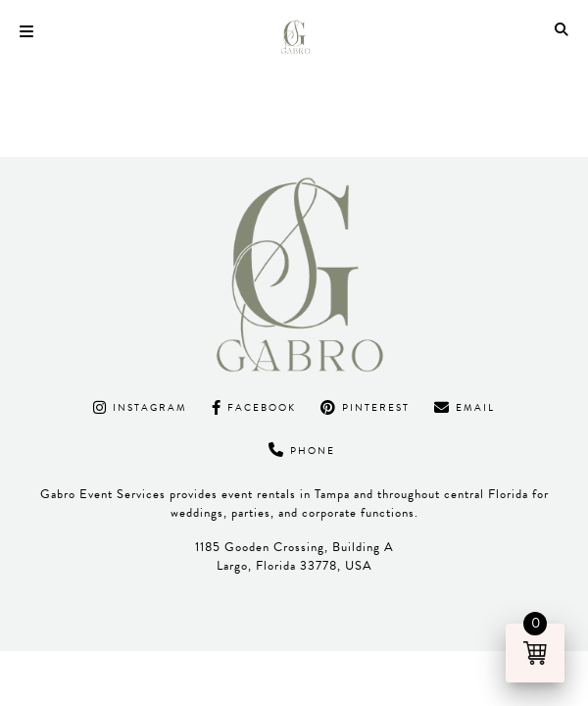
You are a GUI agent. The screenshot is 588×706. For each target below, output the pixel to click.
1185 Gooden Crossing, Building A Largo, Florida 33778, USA (294, 556)
